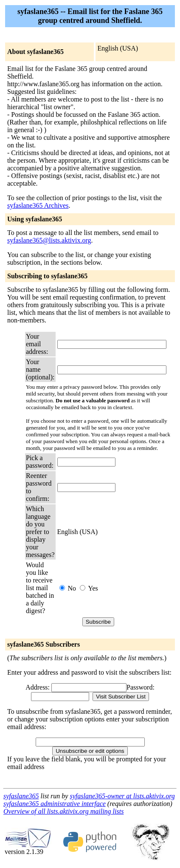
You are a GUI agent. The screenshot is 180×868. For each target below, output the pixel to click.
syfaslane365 (21, 796)
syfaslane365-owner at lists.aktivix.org (122, 796)
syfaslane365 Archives (38, 205)
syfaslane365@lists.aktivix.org (49, 240)
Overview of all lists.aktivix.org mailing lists (63, 811)
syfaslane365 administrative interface (55, 804)
